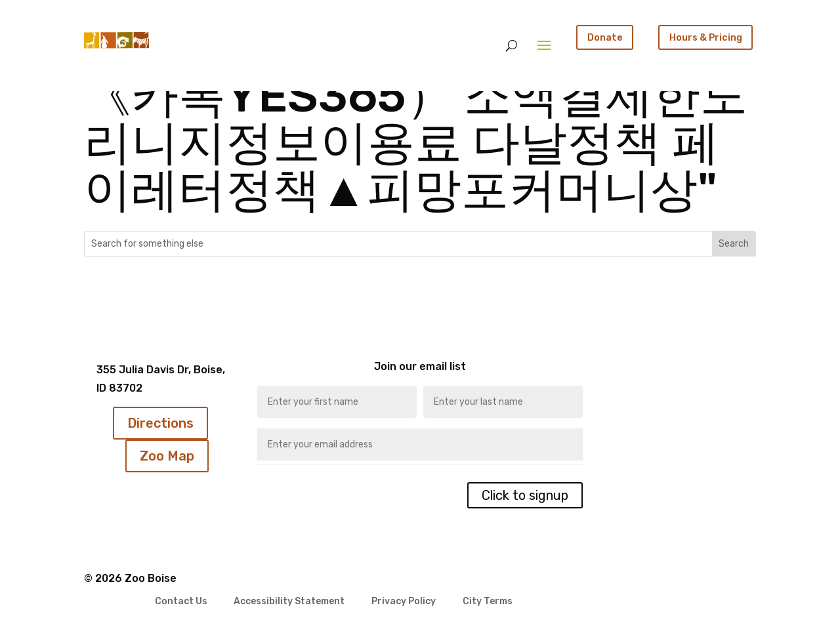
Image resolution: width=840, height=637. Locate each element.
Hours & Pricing (706, 37)
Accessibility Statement (289, 602)
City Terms (488, 602)
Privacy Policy (404, 602)
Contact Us (181, 602)
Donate (605, 37)
